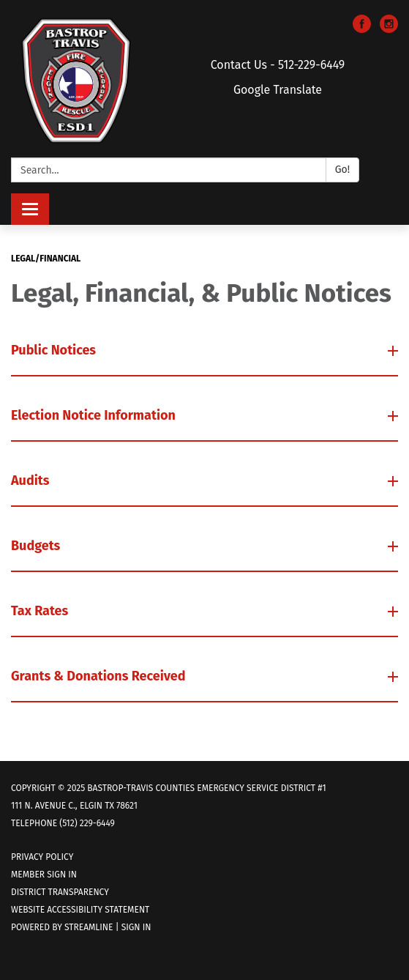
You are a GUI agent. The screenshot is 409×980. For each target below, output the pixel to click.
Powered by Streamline (62, 927)
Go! (342, 170)
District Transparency (60, 892)
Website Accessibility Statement (80, 910)
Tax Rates (41, 611)
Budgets (37, 546)
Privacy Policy (42, 857)
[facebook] (362, 29)
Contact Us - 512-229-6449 (278, 65)
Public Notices (55, 350)
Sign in (136, 927)
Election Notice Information (95, 415)
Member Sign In (44, 875)
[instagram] (389, 29)
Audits (32, 480)
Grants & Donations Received (100, 676)
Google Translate (278, 90)
